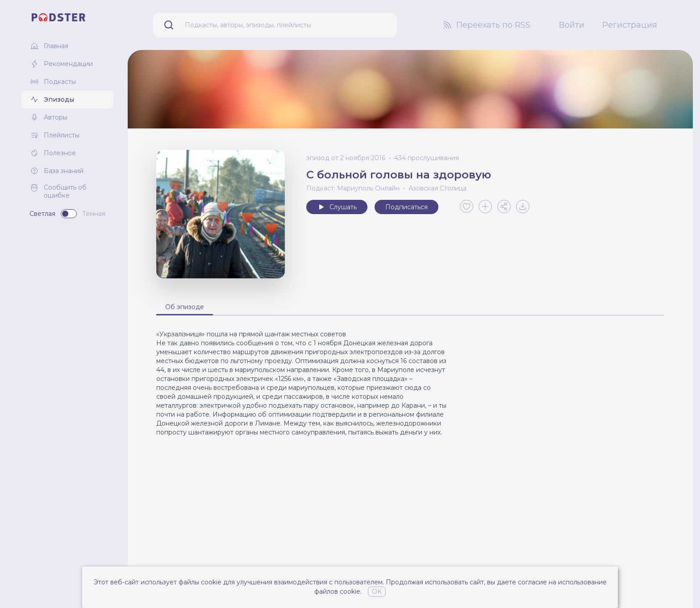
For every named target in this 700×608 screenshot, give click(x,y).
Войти (572, 25)
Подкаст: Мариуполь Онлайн (353, 188)
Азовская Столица (437, 188)
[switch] (69, 214)
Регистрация (630, 25)
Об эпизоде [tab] (185, 307)
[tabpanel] (410, 383)
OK (377, 591)
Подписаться (406, 207)
